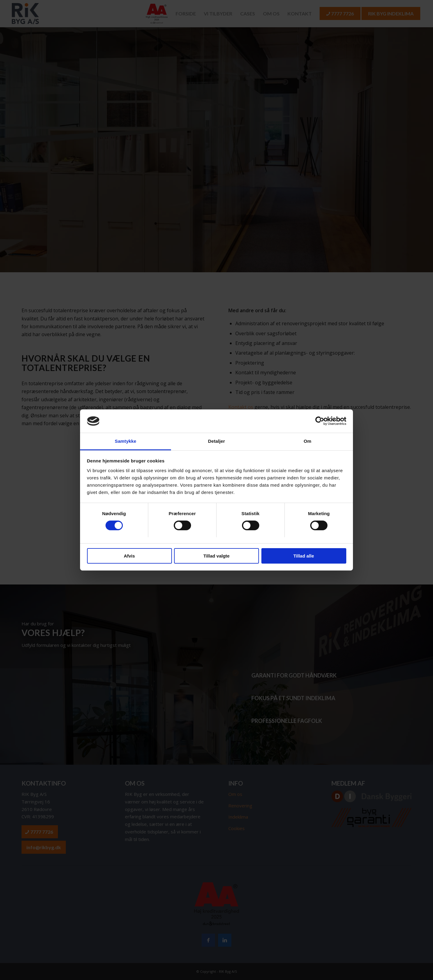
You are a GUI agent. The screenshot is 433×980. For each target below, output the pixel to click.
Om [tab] (307, 441)
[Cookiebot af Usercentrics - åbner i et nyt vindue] (320, 421)
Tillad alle (304, 556)
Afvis (129, 556)
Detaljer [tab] (216, 441)
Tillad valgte (216, 556)
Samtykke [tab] (126, 441)
